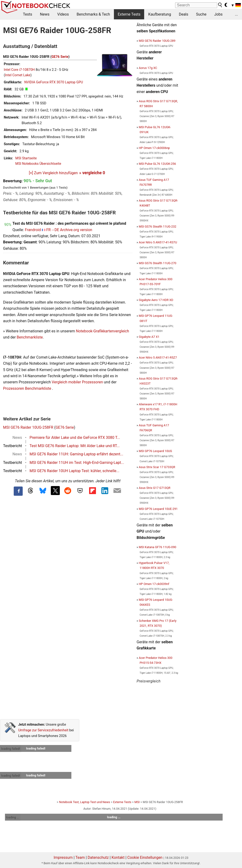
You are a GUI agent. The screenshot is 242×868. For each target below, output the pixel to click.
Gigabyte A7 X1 (149, 337)
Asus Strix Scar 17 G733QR (157, 467)
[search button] (220, 5)
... (236, 14)
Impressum (63, 857)
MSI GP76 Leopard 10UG (155, 451)
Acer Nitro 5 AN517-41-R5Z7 (158, 358)
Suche (201, 14)
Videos (63, 14)
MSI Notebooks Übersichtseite (38, 164)
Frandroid (33, 230)
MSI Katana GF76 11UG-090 (158, 547)
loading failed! (11, 749)
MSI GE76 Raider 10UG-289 (157, 41)
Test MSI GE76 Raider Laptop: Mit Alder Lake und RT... (75, 446)
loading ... (13, 817)
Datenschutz (98, 857)
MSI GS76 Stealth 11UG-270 (158, 263)
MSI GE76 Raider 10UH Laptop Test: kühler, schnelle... (74, 471)
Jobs (218, 14)
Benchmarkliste (30, 337)
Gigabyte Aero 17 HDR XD (156, 300)
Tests (28, 14)
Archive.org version (76, 230)
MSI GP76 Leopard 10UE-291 (158, 509)
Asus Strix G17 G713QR (155, 488)
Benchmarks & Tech (93, 14)
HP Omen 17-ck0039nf (154, 584)
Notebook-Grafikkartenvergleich (102, 331)
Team (80, 857)
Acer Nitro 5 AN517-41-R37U (158, 242)
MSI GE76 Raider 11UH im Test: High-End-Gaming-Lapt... (77, 463)
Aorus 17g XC (148, 68)
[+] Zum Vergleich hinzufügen (53, 173)
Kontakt (118, 857)
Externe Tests (129, 14)
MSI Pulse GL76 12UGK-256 (157, 164)
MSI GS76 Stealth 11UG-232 (158, 227)
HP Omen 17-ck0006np (154, 148)
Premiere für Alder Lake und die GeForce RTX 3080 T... (75, 438)
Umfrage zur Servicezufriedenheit (43, 730)
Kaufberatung (160, 14)
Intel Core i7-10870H (19, 70)
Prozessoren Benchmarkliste (28, 388)
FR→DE (53, 230)
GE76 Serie (60, 57)
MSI (137, 802)
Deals (184, 14)
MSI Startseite (26, 158)
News (45, 14)
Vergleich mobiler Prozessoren (77, 382)
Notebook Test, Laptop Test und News (85, 802)
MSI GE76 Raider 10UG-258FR (28, 427)
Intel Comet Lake (18, 75)
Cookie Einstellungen (145, 857)
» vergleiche (92, 173)
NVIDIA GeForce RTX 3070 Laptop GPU (54, 82)
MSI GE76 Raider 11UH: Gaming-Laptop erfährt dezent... (76, 454)
